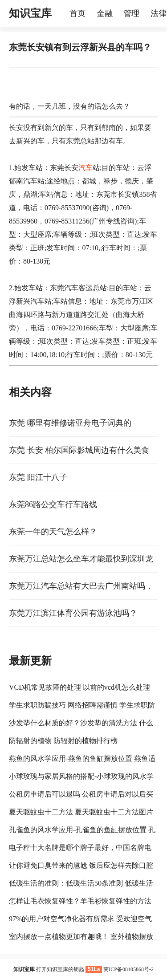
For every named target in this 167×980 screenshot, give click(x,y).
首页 (77, 13)
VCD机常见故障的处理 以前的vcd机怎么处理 (79, 687)
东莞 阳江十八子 (38, 477)
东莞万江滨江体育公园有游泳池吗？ (73, 613)
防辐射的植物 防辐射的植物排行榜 (63, 741)
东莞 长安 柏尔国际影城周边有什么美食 (79, 450)
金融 (105, 13)
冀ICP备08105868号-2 (128, 969)
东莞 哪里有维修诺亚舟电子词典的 (70, 423)
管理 (131, 13)
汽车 (86, 168)
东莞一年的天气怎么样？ (53, 532)
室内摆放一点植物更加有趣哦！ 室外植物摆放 (81, 937)
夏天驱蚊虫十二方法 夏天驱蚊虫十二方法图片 (81, 812)
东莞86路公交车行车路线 (53, 504)
